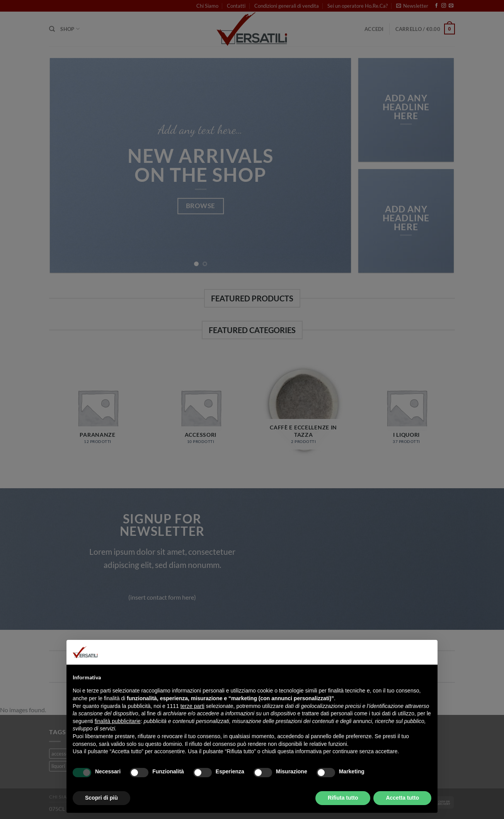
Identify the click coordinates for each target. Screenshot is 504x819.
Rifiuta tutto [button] (343, 798)
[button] (427, 652)
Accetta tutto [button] (402, 798)
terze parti (192, 706)
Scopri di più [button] (101, 798)
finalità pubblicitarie (118, 721)
